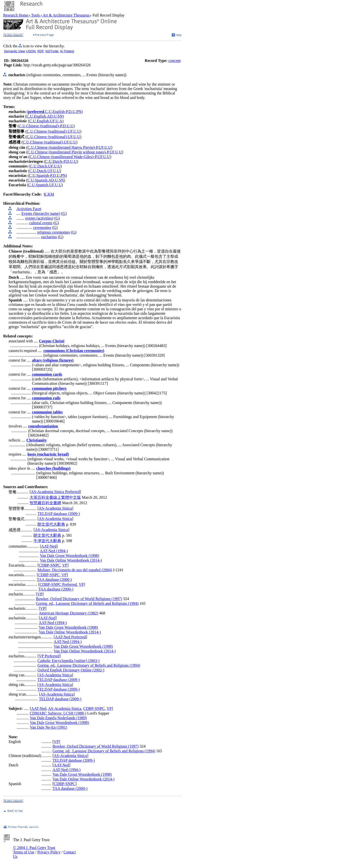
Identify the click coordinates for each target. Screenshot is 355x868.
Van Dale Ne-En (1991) (49, 727)
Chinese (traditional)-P (44, 126)
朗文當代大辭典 (51, 524)
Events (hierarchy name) (41, 213)
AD (50, 116)
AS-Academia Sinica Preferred (55, 492)
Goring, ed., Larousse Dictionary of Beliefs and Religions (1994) (87, 603)
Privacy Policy (49, 852)
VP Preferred (49, 656)
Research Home (16, 15)
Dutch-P (59, 161)
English (40, 116)
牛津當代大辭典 (47, 541)
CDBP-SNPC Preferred (58, 584)
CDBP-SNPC (49, 565)
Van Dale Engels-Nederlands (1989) (58, 718)
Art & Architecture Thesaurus (66, 15)
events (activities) (39, 218)
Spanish (41, 180)
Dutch (42, 166)
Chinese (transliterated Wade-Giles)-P (67, 157)
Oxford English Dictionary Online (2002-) (71, 670)
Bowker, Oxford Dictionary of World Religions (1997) (79, 599)
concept (175, 61)
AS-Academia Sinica (55, 508)
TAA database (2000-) (54, 580)
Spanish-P (44, 175)
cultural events (41, 223)
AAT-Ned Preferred (70, 637)
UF (52, 121)
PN (79, 112)
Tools (36, 15)
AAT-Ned (49, 546)
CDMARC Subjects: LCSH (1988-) (58, 713)
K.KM (49, 194)
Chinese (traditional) (51, 131)
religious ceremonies (54, 232)
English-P (60, 112)
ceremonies (42, 228)
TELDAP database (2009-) (59, 514)
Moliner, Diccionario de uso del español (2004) (75, 570)
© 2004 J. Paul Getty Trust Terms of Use (34, 850)
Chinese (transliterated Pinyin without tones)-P (72, 152)
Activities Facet (29, 209)
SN (60, 116)
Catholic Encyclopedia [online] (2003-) (69, 661)
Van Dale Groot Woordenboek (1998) (70, 556)
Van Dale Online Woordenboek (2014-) (71, 560)
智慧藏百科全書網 (45, 503)
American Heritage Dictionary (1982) (68, 613)
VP (65, 565)
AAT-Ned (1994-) (54, 551)
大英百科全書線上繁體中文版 (55, 497)
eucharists (49, 237)
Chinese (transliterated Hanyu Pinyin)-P (66, 147)
